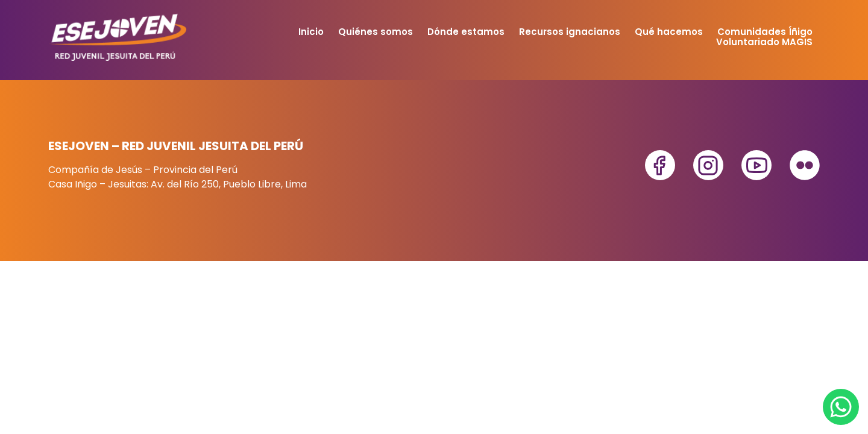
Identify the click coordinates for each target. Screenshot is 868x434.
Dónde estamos (466, 32)
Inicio (311, 32)
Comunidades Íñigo (765, 32)
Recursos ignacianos (570, 32)
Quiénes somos (376, 32)
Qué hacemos (669, 32)
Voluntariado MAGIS (764, 42)
